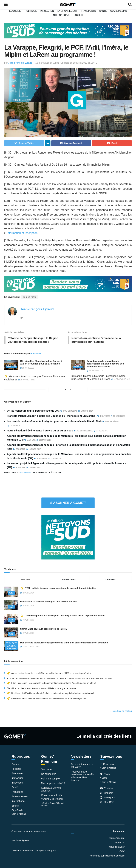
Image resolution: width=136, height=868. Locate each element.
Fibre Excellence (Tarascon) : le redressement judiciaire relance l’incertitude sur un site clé (52, 684)
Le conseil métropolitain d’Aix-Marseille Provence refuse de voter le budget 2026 (47, 699)
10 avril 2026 (27, 368)
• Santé (104, 778)
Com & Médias (119, 11)
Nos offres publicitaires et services (107, 856)
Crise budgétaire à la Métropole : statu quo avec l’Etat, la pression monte (62, 616)
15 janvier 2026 (26, 380)
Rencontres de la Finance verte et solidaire (12, 646)
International (61, 15)
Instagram (108, 798)
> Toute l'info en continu (121, 712)
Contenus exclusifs (52, 796)
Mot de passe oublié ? (53, 784)
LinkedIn (107, 793)
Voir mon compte (50, 779)
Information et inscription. (23, 233)
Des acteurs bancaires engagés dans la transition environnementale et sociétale (64, 643)
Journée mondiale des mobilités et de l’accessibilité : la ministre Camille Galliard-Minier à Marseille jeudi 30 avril (59, 679)
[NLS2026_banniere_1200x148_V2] (68, 30)
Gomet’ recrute (117, 838)
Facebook (107, 765)
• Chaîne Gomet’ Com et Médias (53, 805)
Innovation (47, 11)
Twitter (106, 775)
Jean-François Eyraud (20, 63)
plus (68, 390)
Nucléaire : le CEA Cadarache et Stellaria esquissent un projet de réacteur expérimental (50, 694)
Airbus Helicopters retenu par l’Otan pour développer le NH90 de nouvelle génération (49, 674)
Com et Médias (19, 815)
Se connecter (48, 774)
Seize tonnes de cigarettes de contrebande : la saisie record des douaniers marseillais (105, 364)
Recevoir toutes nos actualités (82, 766)
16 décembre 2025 (121, 380)
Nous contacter (117, 847)
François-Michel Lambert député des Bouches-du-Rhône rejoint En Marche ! (52, 416)
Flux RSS (107, 803)
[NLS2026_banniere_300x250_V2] (68, 538)
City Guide (17, 811)
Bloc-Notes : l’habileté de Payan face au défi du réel (48, 602)
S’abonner (47, 770)
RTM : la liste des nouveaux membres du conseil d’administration (58, 589)
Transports (88, 11)
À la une (11, 593)
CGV (122, 852)
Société (79, 15)
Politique (31, 11)
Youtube (107, 789)
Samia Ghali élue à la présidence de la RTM (44, 629)
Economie (15, 11)
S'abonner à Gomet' (68, 503)
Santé (103, 11)
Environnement (67, 11)
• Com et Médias (108, 768)
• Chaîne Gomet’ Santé (52, 799)
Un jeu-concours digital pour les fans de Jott (33, 411)
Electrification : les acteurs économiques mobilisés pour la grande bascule (42, 689)
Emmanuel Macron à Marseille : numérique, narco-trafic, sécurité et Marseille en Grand (98, 378)
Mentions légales (20, 841)
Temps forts (29, 297)
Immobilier (17, 779)
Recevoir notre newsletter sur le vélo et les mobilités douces (82, 776)
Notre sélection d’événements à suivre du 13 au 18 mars (40, 431)
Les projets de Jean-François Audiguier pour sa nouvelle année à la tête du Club (54, 422)
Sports (15, 806)
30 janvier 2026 (95, 371)
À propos (120, 843)
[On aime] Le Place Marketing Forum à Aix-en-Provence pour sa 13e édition (41, 363)
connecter (26, 473)
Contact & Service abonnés (51, 790)
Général (78, 367)
